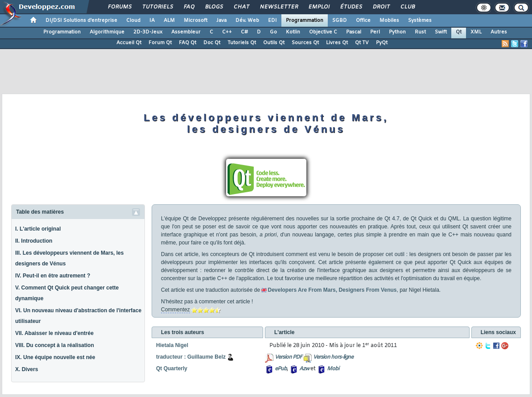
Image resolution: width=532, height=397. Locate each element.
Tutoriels (157, 7)
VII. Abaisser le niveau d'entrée (54, 333)
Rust (420, 32)
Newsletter (278, 7)
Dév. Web (247, 21)
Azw (304, 369)
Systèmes (420, 21)
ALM (169, 21)
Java (221, 21)
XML (476, 32)
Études (351, 7)
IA (152, 21)
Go (273, 32)
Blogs (214, 7)
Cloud (133, 21)
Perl (375, 32)
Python (397, 32)
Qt (459, 32)
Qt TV (362, 43)
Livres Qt (337, 43)
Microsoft (196, 21)
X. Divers (27, 369)
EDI (272, 21)
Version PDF (288, 357)
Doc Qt (212, 43)
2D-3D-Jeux (148, 32)
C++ (227, 32)
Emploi (319, 7)
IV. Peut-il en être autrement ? (53, 276)
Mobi (333, 369)
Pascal (354, 32)
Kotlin (293, 32)
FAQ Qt (188, 43)
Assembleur (186, 32)
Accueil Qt (129, 43)
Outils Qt (274, 43)
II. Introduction (34, 241)
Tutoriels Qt (242, 43)
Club (407, 7)
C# (244, 32)
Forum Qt (160, 43)
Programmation (305, 21)
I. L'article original (38, 229)
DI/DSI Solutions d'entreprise (81, 21)
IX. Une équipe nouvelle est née (55, 357)
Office (363, 21)
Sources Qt (305, 43)
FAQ (189, 7)
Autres (499, 32)
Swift (441, 32)
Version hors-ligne (333, 357)
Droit (381, 7)
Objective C (323, 32)
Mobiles (389, 21)
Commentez (175, 310)
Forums (119, 7)
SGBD (340, 21)
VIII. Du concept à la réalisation (55, 345)
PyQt (382, 43)
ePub (281, 369)
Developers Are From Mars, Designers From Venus (332, 290)
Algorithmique (107, 32)
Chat (241, 7)
